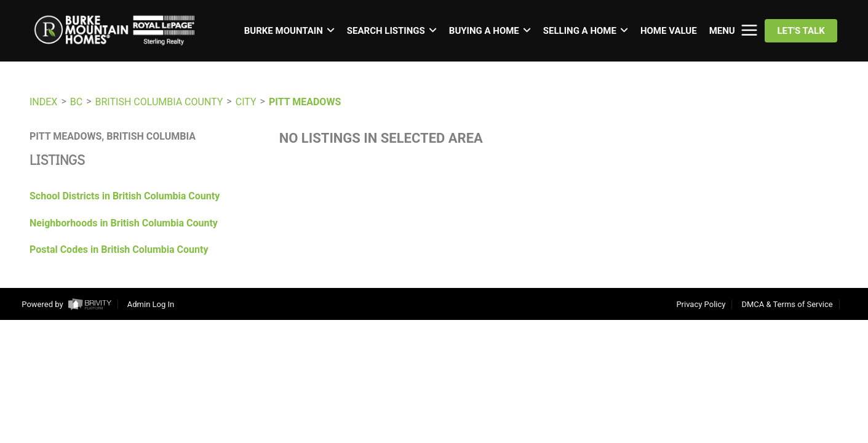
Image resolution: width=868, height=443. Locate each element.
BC (76, 102)
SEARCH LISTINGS (392, 31)
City (246, 102)
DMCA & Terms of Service (787, 304)
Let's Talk (801, 31)
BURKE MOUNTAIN (289, 31)
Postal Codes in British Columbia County (119, 249)
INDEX (43, 102)
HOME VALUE (669, 31)
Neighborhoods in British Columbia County (124, 223)
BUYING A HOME (490, 31)
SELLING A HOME (586, 31)
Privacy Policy (701, 304)
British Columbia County (159, 102)
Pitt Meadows (305, 102)
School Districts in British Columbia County (125, 196)
